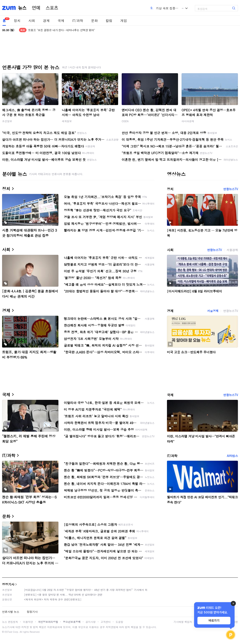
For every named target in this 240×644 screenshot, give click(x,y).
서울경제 (232, 250)
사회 (32, 21)
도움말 (119, 622)
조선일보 (7, 121)
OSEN (125, 121)
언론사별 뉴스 (11, 612)
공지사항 (91, 622)
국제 (61, 21)
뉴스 (22, 8)
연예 (36, 8)
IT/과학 (78, 21)
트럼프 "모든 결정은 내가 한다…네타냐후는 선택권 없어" (62, 30)
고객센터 (106, 622)
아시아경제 (188, 121)
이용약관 (28, 622)
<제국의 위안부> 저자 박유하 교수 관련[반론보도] (53, 599)
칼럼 (109, 21)
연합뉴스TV (231, 189)
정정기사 (8, 584)
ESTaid (8, 632)
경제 (46, 21)
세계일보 (67, 121)
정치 (17, 21)
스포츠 (52, 8)
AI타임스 (232, 456)
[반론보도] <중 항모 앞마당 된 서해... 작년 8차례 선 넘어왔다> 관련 (63, 595)
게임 (124, 21)
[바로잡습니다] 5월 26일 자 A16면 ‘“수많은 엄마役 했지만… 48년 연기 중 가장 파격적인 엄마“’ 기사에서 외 (86, 590)
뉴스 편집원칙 (10, 622)
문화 (94, 21)
